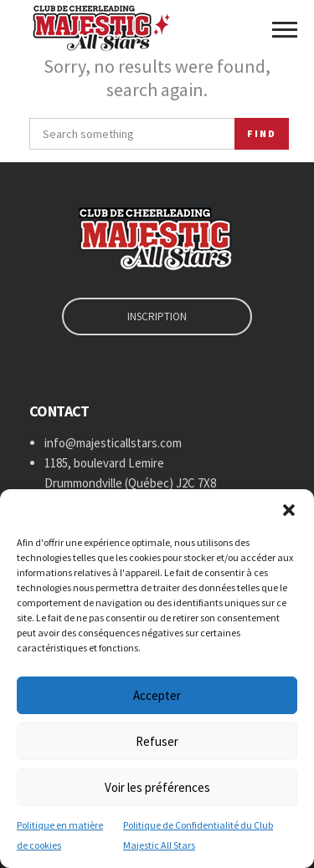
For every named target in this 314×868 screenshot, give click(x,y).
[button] (289, 510)
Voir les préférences (157, 787)
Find (262, 133)
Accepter (157, 695)
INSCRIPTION (157, 317)
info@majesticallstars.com (113, 443)
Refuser (157, 741)
